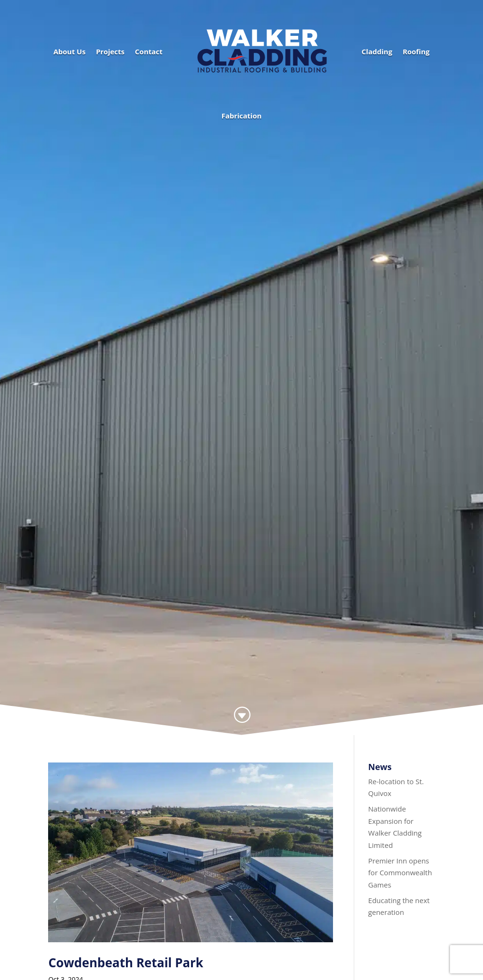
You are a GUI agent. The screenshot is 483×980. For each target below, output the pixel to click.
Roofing (416, 51)
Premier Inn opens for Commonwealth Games (400, 873)
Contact (149, 51)
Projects (110, 51)
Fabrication (241, 116)
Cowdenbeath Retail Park (126, 963)
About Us (69, 51)
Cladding (377, 51)
